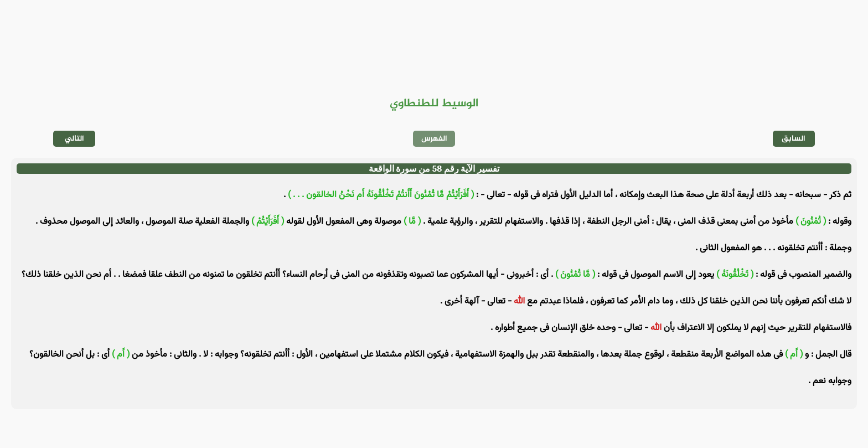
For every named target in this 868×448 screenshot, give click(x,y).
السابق (794, 139)
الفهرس (434, 139)
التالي (74, 139)
